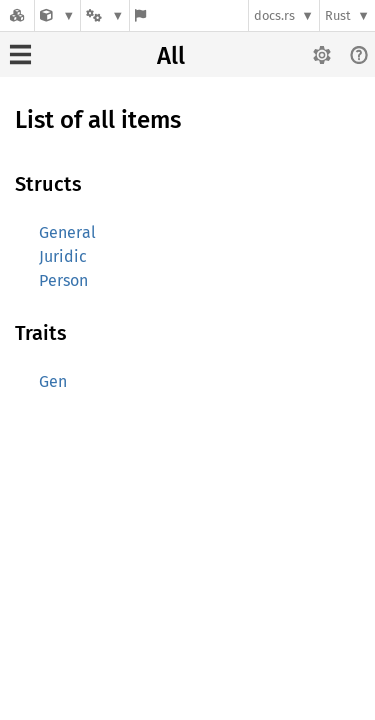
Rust (338, 15)
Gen (53, 381)
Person (63, 280)
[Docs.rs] (17, 15)
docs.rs (274, 15)
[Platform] (105, 15)
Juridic (63, 256)
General (67, 232)
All (171, 56)
